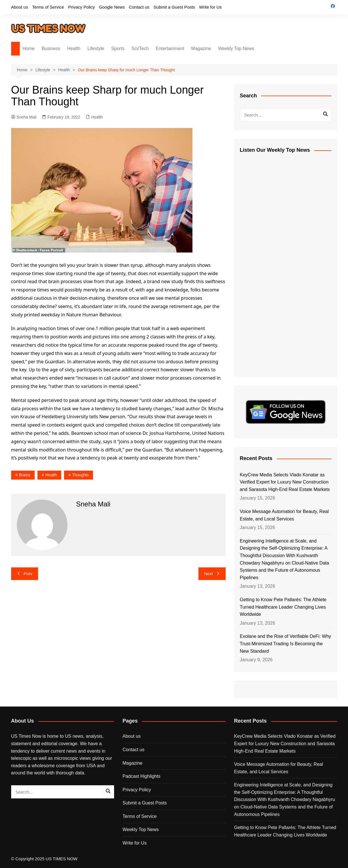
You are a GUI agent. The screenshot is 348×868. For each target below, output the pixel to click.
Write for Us (210, 7)
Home (29, 49)
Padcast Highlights (142, 776)
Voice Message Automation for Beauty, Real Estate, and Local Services (284, 515)
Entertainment (170, 49)
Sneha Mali (24, 117)
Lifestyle (96, 49)
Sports (118, 49)
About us (20, 7)
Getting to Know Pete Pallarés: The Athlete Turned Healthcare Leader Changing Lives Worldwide (283, 607)
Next (212, 574)
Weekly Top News (236, 49)
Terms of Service (48, 7)
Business (51, 49)
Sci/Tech (140, 49)
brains (25, 475)
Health (74, 49)
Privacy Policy (81, 7)
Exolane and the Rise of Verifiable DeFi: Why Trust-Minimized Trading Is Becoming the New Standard (286, 644)
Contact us (139, 7)
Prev (25, 574)
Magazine (201, 49)
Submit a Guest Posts (174, 7)
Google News (112, 7)
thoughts (80, 475)
